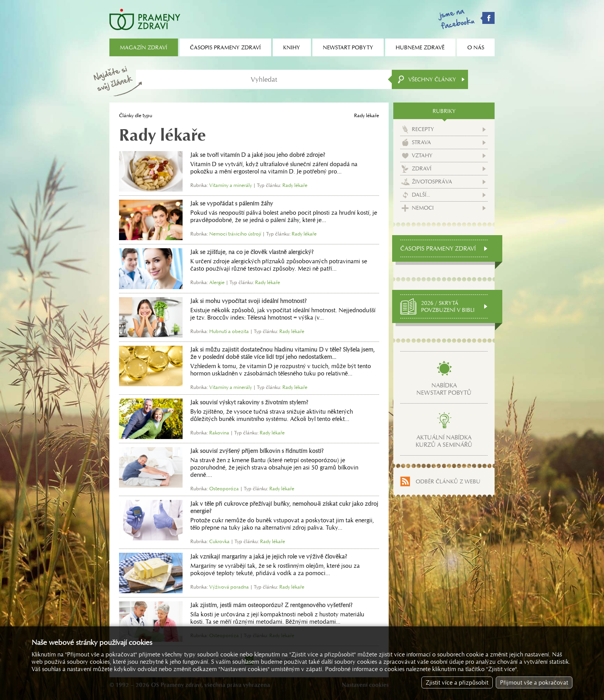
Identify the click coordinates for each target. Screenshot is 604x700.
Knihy (292, 47)
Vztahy (422, 155)
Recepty (423, 129)
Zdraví (422, 168)
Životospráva (432, 182)
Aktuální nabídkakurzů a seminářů (444, 441)
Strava (421, 142)
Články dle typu (136, 115)
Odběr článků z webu (448, 481)
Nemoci (423, 208)
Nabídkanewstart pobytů (444, 389)
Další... (421, 195)
